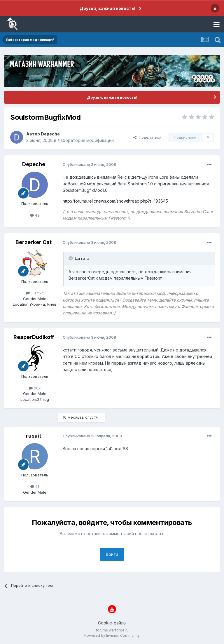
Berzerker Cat (34, 242)
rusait (34, 436)
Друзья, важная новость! (107, 8)
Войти (112, 554)
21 (35, 486)
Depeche (50, 134)
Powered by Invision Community (112, 635)
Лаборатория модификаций (86, 140)
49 (35, 215)
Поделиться (147, 137)
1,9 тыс (35, 293)
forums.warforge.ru (112, 630)
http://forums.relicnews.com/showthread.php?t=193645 (115, 201)
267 (35, 388)
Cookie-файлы (112, 623)
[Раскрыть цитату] (71, 258)
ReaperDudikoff (34, 337)
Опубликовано (89, 164)
